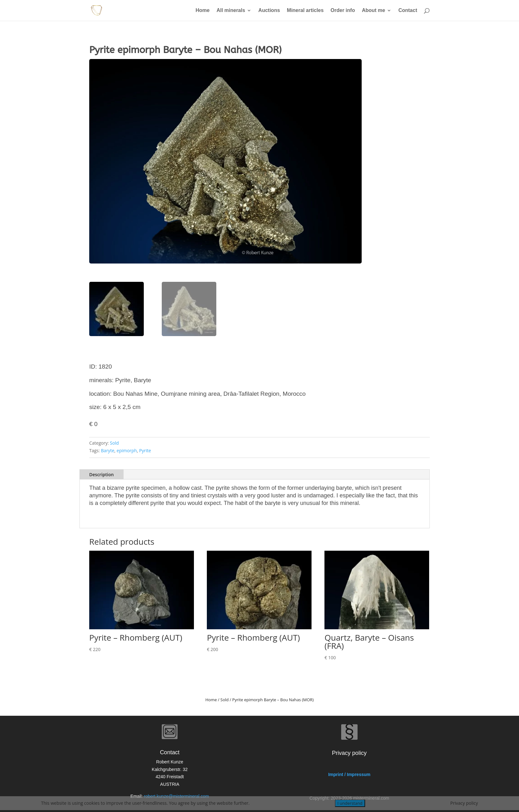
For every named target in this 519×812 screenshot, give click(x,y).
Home (202, 11)
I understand (350, 803)
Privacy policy (464, 803)
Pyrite (145, 450)
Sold (114, 443)
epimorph (127, 450)
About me (374, 11)
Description (102, 474)
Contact (408, 11)
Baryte (108, 450)
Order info (343, 11)
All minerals (231, 11)
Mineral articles (305, 11)
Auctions (269, 11)
